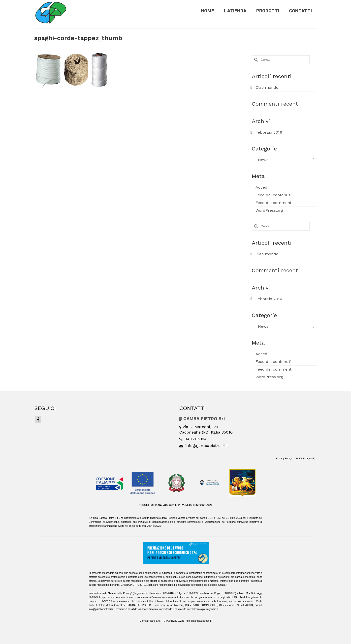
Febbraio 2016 (269, 132)
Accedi (262, 187)
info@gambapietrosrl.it (204, 446)
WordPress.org (269, 210)
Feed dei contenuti (273, 195)
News (263, 160)
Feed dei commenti (274, 203)
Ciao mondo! (267, 87)
